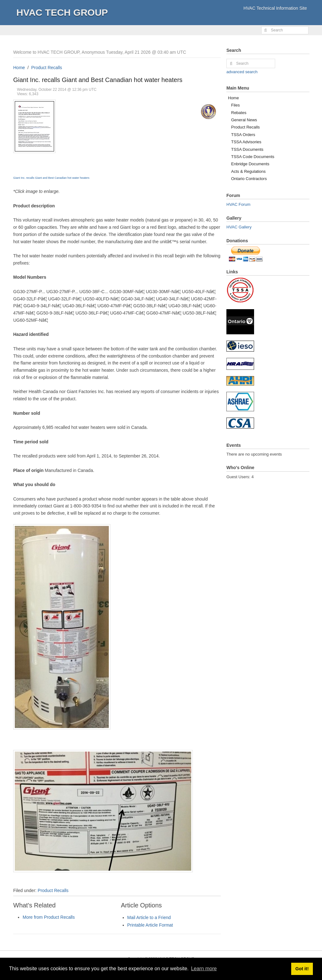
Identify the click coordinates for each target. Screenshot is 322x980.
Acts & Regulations (248, 171)
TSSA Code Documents (253, 157)
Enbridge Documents (250, 164)
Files (235, 105)
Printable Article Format (150, 925)
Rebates (239, 113)
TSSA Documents (247, 149)
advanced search (242, 72)
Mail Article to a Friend (149, 917)
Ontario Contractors (249, 179)
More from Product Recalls (49, 917)
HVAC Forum (238, 204)
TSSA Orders (243, 135)
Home (19, 68)
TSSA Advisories (246, 142)
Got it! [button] (302, 969)
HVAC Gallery (239, 227)
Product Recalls (47, 68)
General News (244, 120)
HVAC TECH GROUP (62, 12)
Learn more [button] (204, 969)
